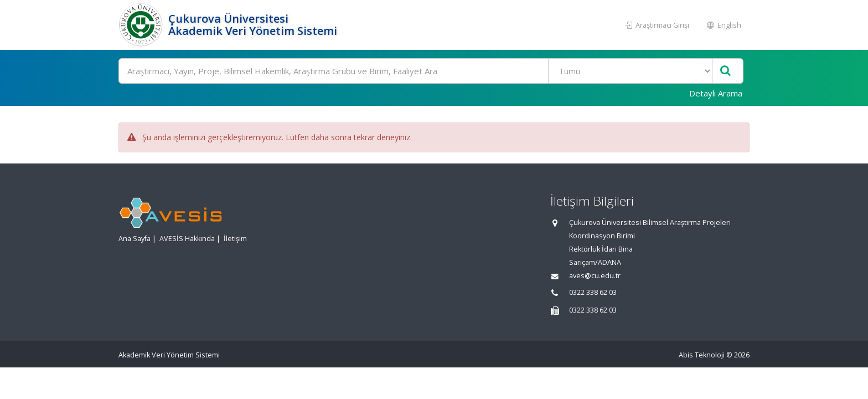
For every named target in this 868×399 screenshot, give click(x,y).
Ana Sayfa (135, 239)
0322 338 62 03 (593, 292)
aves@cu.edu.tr (595, 276)
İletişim (235, 239)
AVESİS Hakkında (187, 239)
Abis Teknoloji (702, 355)
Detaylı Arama (716, 93)
